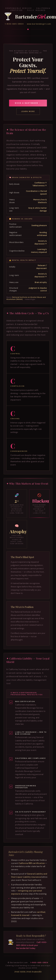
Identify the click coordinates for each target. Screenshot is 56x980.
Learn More (28, 111)
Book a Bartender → (28, 103)
